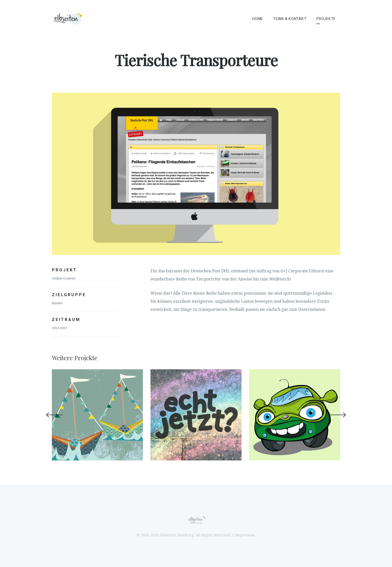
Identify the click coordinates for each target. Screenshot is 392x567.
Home (258, 19)
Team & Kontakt (290, 19)
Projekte (326, 19)
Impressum (245, 535)
